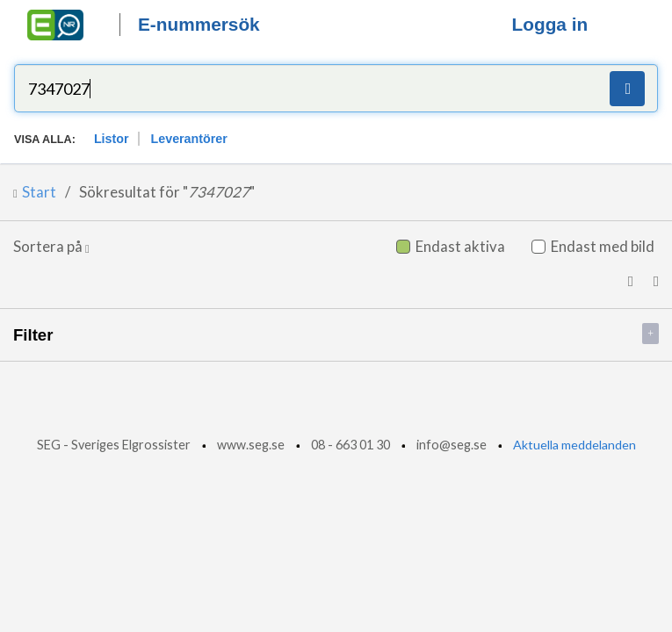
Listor (112, 139)
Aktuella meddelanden (574, 445)
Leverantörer (189, 139)
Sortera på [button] (51, 246)
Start (39, 192)
